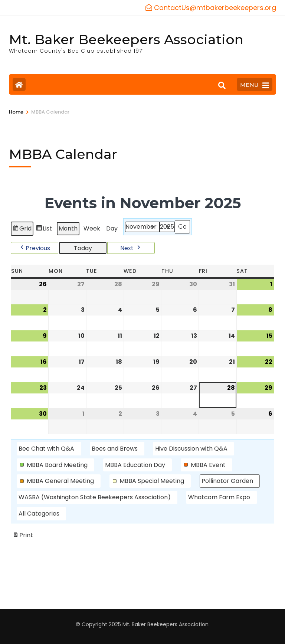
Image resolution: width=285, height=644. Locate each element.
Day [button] (112, 228)
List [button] (44, 230)
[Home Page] (19, 84)
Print (23, 536)
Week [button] (92, 228)
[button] (35, 248)
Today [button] (83, 248)
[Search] (222, 85)
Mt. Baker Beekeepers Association (126, 39)
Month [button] (68, 228)
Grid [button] (22, 230)
